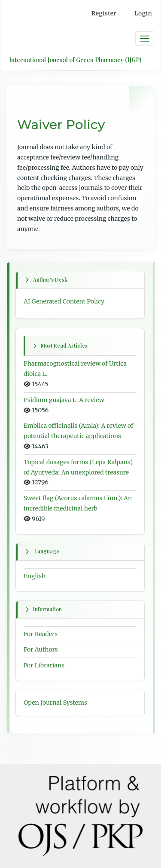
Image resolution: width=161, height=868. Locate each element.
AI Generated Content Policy (64, 301)
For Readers (41, 634)
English (35, 576)
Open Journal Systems (55, 703)
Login (143, 13)
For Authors (41, 649)
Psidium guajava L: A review (64, 400)
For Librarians (44, 665)
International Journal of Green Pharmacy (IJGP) (75, 60)
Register (104, 13)
